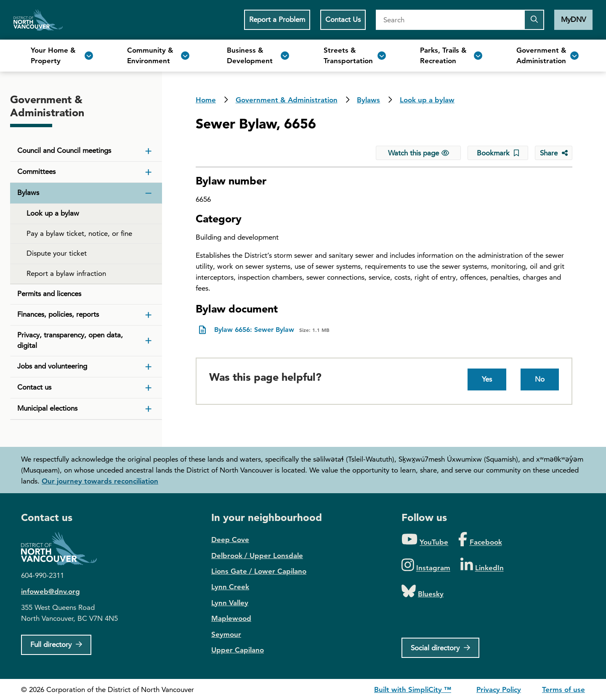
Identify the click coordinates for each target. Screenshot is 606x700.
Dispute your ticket (57, 253)
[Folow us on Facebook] (480, 540)
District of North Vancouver (63, 549)
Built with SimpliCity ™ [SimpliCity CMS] (413, 689)
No (540, 379)
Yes (487, 379)
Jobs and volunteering (52, 366)
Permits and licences (49, 294)
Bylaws (368, 100)
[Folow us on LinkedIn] (482, 565)
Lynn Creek (230, 587)
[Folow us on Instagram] (426, 565)
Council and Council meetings (64, 150)
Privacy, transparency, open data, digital (70, 340)
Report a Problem (277, 19)
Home (38, 20)
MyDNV (573, 19)
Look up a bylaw (427, 100)
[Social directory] (440, 648)
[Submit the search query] (534, 20)
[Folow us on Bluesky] (423, 592)
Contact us (34, 387)
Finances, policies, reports (58, 314)
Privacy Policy (499, 689)
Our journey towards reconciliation (100, 481)
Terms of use (563, 689)
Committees (36, 171)
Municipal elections (47, 408)
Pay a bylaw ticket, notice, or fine (79, 233)
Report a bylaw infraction (66, 273)
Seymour (226, 634)
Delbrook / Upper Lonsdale (257, 556)
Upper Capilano (238, 650)
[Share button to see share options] (554, 153)
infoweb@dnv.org (50, 591)
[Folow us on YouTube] (425, 540)
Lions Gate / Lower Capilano (259, 571)
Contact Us (343, 19)
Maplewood (231, 618)
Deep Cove (230, 540)
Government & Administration (287, 100)
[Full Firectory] (56, 645)
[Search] (450, 20)
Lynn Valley (230, 603)
